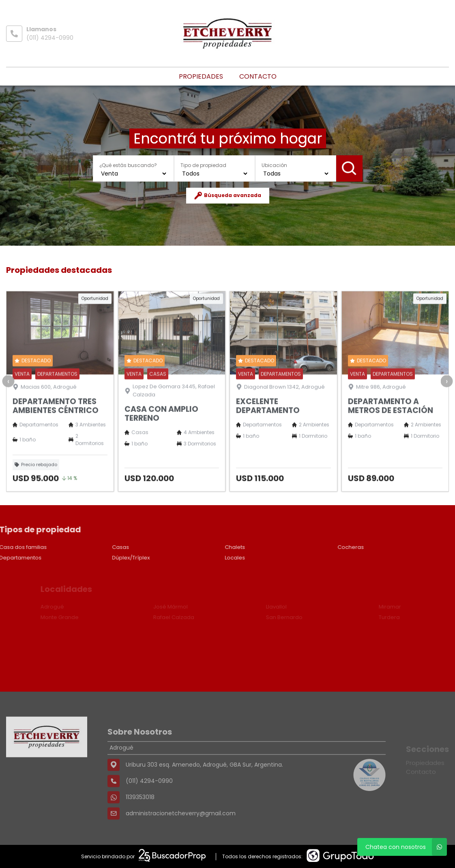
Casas (102, 547)
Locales (216, 558)
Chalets (216, 547)
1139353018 (140, 820)
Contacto (258, 76)
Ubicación (274, 165)
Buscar (349, 168)
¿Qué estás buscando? (128, 165)
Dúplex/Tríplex (112, 558)
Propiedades (201, 76)
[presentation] (8, 400)
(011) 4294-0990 (50, 38)
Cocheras (332, 547)
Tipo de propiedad (203, 165)
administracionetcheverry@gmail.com (181, 836)
